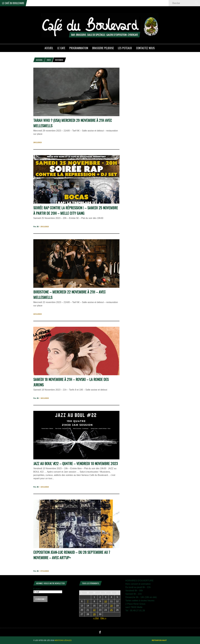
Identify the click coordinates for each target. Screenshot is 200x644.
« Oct (96, 618)
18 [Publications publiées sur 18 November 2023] (111, 606)
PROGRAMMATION (79, 48)
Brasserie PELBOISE (103, 48)
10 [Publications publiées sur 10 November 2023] (106, 601)
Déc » (103, 618)
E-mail (37, 589)
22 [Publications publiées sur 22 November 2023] (94, 610)
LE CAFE (61, 48)
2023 (49, 60)
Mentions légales (63, 640)
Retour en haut (159, 640)
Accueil (39, 60)
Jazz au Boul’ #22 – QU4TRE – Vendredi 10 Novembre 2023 (76, 463)
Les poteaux (125, 48)
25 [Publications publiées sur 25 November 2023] (111, 610)
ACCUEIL (49, 48)
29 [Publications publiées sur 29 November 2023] (94, 614)
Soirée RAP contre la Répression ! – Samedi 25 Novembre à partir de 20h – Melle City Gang (76, 210)
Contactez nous (145, 48)
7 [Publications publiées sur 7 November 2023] (88, 601)
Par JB (36, 227)
